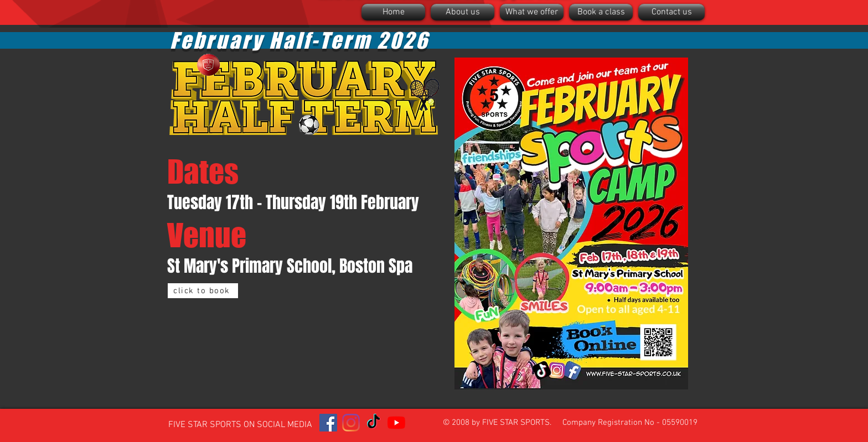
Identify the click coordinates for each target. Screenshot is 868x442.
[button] (463, 12)
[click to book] (203, 291)
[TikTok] (374, 423)
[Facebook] (328, 423)
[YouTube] (396, 423)
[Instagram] (351, 423)
